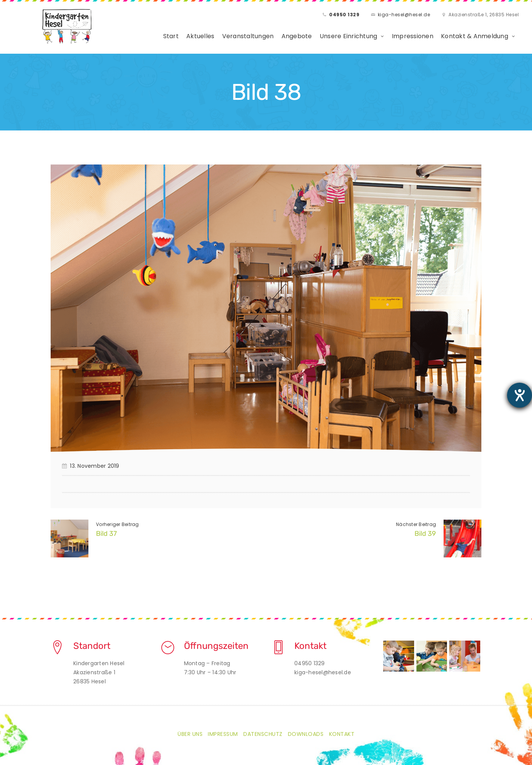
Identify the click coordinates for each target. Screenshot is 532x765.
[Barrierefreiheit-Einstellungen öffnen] (520, 395)
